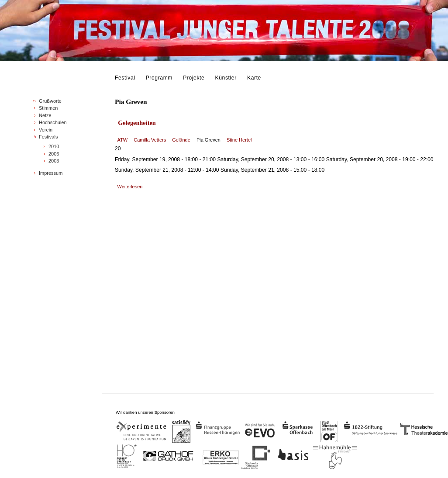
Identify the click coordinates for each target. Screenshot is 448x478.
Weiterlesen (130, 187)
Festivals (48, 137)
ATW (123, 140)
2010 (54, 146)
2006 (54, 154)
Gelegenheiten (137, 123)
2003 (54, 161)
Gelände (181, 140)
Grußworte (50, 101)
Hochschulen (53, 122)
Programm (159, 78)
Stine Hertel (239, 140)
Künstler (226, 78)
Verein (46, 130)
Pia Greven (208, 140)
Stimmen (48, 108)
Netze (45, 115)
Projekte (194, 78)
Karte (254, 78)
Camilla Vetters (150, 140)
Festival (125, 78)
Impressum (51, 173)
